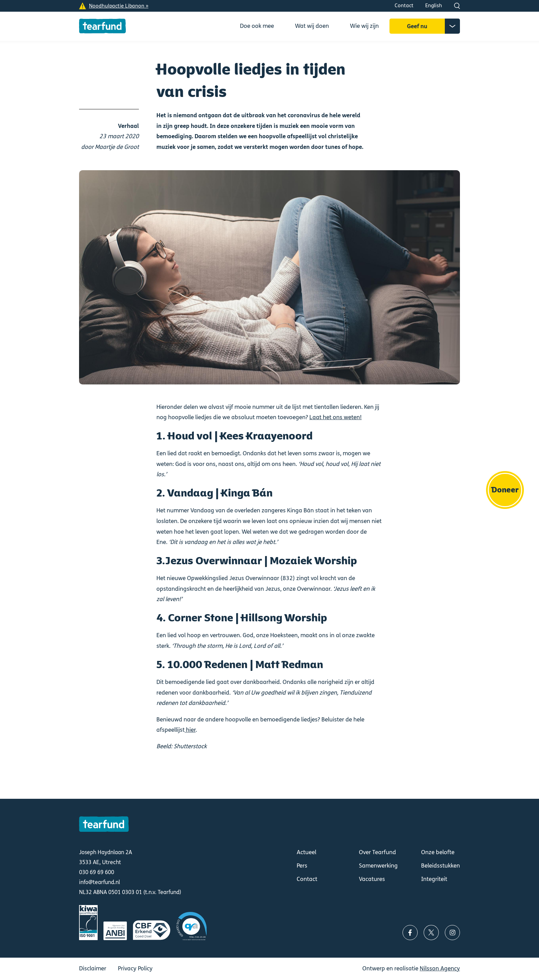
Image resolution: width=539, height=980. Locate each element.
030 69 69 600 (97, 872)
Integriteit (434, 879)
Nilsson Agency (440, 968)
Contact (404, 6)
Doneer (505, 490)
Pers (302, 866)
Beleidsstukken (441, 866)
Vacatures (372, 879)
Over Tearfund (377, 852)
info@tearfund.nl (100, 882)
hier (190, 730)
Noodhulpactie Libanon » (119, 6)
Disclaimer (93, 968)
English (434, 6)
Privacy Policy (135, 968)
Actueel (306, 852)
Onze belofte (438, 852)
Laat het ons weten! (335, 417)
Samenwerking (378, 866)
